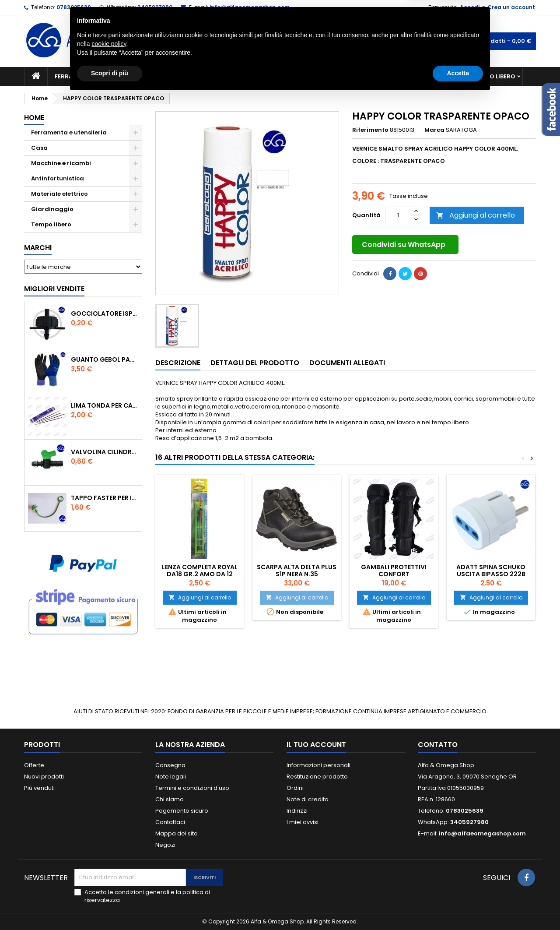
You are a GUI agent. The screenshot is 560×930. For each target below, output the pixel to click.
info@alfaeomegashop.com (250, 7)
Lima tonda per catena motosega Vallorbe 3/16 (105, 405)
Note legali (171, 777)
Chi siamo (170, 799)
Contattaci (170, 822)
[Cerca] (280, 41)
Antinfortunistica (428, 76)
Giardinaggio (360, 76)
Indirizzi (297, 811)
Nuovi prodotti (44, 777)
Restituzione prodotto (317, 777)
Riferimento (370, 130)
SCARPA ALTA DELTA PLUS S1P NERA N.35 (297, 571)
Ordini (295, 788)
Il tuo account (316, 745)
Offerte (34, 765)
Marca (434, 130)
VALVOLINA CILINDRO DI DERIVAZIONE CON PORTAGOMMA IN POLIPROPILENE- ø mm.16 (105, 452)
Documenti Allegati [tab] (347, 363)
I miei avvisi (303, 822)
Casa (315, 76)
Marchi (38, 248)
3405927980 (155, 7)
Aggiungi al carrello (476, 215)
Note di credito (308, 799)
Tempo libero (495, 76)
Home (34, 118)
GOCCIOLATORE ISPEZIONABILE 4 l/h (105, 314)
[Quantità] (398, 215)
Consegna (170, 765)
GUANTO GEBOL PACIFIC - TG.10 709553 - (105, 359)
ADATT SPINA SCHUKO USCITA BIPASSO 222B (491, 571)
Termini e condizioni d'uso (192, 788)
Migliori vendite (54, 289)
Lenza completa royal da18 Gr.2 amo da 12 (200, 571)
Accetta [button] (458, 906)
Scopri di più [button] (110, 906)
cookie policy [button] (109, 877)
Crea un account (511, 7)
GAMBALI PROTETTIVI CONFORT (394, 571)
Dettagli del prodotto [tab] (255, 363)
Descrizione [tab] (178, 363)
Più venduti (39, 788)
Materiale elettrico (259, 76)
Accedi (470, 7)
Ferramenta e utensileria (95, 76)
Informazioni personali (318, 765)
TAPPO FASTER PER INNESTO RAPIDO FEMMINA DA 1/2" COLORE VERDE (105, 498)
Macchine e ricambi (181, 76)
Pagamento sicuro (182, 811)
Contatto (438, 745)
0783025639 (74, 7)
